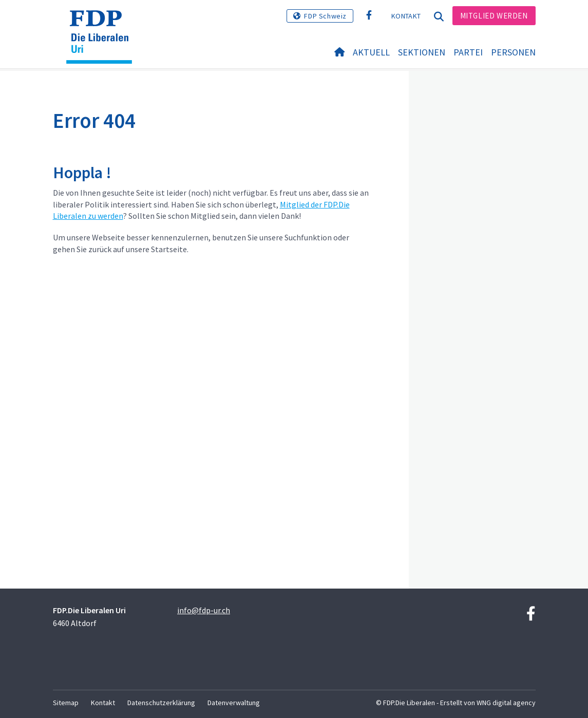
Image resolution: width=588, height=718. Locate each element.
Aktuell (371, 52)
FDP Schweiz (325, 16)
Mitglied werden (494, 16)
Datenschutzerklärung (161, 703)
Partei (468, 52)
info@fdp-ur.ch (204, 610)
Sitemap (66, 703)
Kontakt (406, 16)
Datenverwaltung (234, 703)
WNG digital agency (506, 703)
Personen (513, 52)
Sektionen (422, 52)
